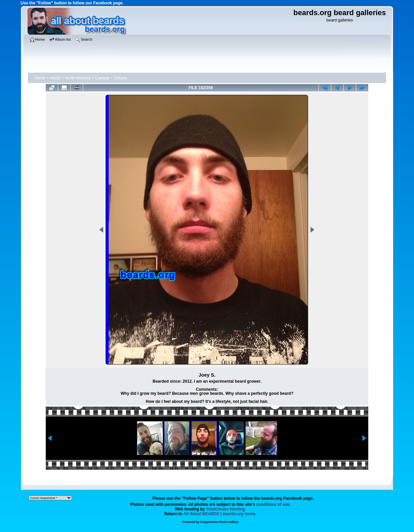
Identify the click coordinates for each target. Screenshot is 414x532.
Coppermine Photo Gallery (219, 522)
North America (78, 78)
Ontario (121, 78)
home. (220, 514)
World (55, 78)
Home (40, 78)
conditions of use (273, 504)
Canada (102, 78)
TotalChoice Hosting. (226, 509)
